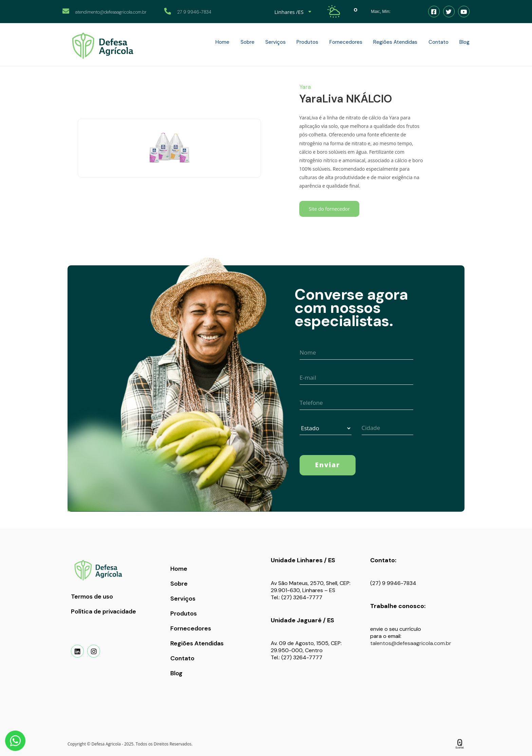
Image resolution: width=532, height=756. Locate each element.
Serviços (183, 599)
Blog (176, 673)
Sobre (179, 584)
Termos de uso (92, 597)
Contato (182, 658)
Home (179, 569)
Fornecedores (191, 628)
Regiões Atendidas (197, 643)
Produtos (184, 613)
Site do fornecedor (329, 209)
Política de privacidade (103, 611)
